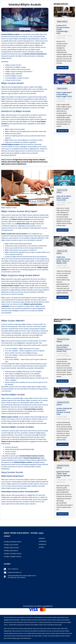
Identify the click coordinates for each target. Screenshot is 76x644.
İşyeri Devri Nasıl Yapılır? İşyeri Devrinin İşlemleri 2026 (63, 475)
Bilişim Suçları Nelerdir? (14, 74)
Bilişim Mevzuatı (23, 224)
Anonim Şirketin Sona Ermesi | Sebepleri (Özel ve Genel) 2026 (64, 348)
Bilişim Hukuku (62, 22)
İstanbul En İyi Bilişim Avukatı (15, 67)
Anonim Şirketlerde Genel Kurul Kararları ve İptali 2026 (64, 411)
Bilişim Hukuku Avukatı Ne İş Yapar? (18, 69)
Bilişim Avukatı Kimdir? (13, 65)
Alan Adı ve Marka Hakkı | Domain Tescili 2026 (64, 198)
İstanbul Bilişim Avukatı (14, 76)
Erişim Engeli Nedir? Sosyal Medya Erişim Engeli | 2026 (64, 94)
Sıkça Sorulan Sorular (13, 80)
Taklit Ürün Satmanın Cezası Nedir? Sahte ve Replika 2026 (63, 260)
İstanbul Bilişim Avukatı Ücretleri (17, 78)
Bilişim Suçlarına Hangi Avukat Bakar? (19, 72)
